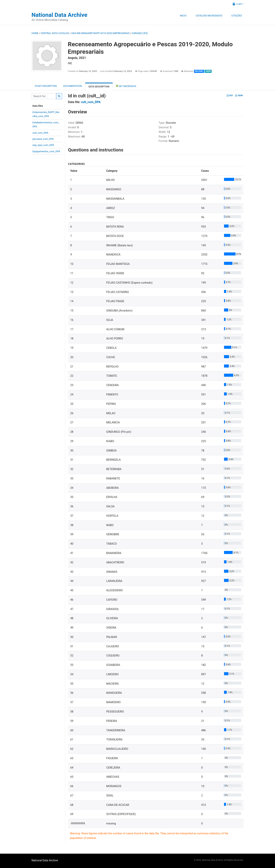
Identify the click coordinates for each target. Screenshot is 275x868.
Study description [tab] (46, 86)
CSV (230, 96)
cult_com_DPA (40, 133)
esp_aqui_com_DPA (43, 145)
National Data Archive (59, 15)
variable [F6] (140, 33)
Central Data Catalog (55, 33)
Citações (237, 16)
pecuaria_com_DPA (43, 139)
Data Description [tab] (99, 87)
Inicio (183, 16)
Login (237, 4)
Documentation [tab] (73, 86)
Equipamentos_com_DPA (46, 151)
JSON (239, 96)
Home (35, 33)
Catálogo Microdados (209, 16)
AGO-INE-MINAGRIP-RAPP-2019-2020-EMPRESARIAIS (100, 33)
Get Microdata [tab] (126, 86)
